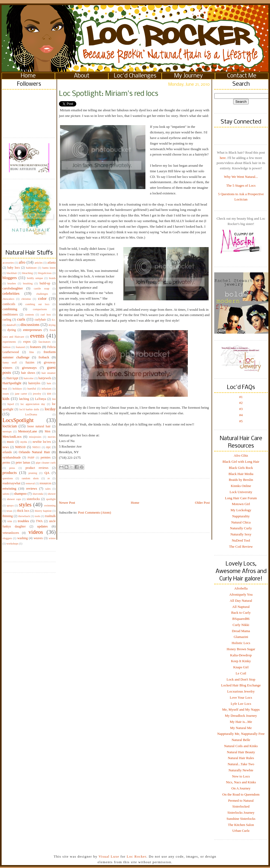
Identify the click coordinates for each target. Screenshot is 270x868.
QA (47, 473)
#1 (241, 397)
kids (6, 398)
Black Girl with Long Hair (241, 462)
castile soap (42, 288)
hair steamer (49, 373)
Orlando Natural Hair (34, 452)
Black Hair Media (241, 474)
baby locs (14, 268)
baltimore (31, 268)
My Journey (188, 76)
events (37, 336)
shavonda (38, 494)
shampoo (20, 494)
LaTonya (40, 399)
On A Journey (241, 788)
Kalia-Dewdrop (241, 655)
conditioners (10, 315)
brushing (28, 283)
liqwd (11, 404)
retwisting (9, 488)
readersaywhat (11, 483)
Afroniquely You (241, 594)
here (223, 158)
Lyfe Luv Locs (241, 704)
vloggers (7, 538)
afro (22, 262)
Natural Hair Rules (241, 758)
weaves (38, 538)
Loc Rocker (136, 856)
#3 (241, 409)
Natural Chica (241, 522)
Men (47, 431)
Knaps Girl (241, 667)
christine (26, 299)
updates (42, 526)
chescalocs (8, 299)
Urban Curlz (241, 831)
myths (24, 442)
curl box (46, 315)
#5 (241, 421)
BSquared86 (241, 619)
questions (8, 478)
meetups (7, 431)
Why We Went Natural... (241, 177)
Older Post (202, 503)
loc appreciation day (33, 404)
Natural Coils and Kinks (241, 746)
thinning (8, 516)
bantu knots (49, 268)
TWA (39, 521)
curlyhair (40, 320)
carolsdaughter (13, 288)
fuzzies (30, 363)
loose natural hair (39, 426)
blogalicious (45, 273)
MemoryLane (28, 431)
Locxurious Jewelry (241, 691)
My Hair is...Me (241, 722)
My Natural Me (241, 728)
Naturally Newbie (241, 770)
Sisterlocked (241, 806)
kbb (49, 394)
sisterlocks (33, 499)
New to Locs (241, 776)
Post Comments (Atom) (95, 512)
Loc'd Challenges (135, 76)
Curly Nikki (241, 625)
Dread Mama (241, 631)
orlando (7, 452)
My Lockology (241, 510)
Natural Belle (241, 740)
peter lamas (23, 463)
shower (52, 494)
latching (24, 399)
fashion (7, 347)
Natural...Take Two (241, 764)
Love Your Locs (241, 697)
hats (49, 383)
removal (30, 483)
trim (10, 521)
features (35, 347)
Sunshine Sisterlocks (241, 819)
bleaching (27, 273)
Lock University (241, 492)
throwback (24, 516)
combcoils (9, 304)
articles (39, 263)
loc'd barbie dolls (29, 409)
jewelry (37, 394)
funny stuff (10, 363)
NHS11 (36, 447)
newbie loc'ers (42, 442)
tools (37, 516)
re (49, 478)
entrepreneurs (32, 330)
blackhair (12, 273)
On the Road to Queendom (241, 794)
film (32, 352)
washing (23, 538)
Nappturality (241, 516)
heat (5, 389)
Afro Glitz (241, 455)
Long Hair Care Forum (241, 498)
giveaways (29, 368)
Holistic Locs (241, 643)
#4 (241, 415)
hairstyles (34, 383)
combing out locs (37, 304)
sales (48, 489)
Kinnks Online (241, 486)
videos (36, 532)
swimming (50, 505)
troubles (23, 521)
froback (44, 357)
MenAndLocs (12, 437)
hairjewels (45, 378)
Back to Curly (241, 613)
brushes (12, 283)
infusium (47, 389)
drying (52, 325)
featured (20, 347)
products (10, 472)
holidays (17, 389)
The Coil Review (241, 546)
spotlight (51, 499)
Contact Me (242, 76)
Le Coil (241, 673)
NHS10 (20, 447)
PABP (31, 458)
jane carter (21, 394)
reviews (31, 488)
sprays (10, 505)
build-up (45, 283)
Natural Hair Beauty (241, 752)
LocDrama (31, 414)
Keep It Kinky (241, 661)
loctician (10, 426)
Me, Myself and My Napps (241, 709)
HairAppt (12, 378)
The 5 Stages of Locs (241, 185)
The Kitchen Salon (241, 825)
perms (6, 463)
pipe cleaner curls (46, 463)
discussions (30, 324)
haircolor (29, 378)
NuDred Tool (241, 540)
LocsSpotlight (18, 420)
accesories (8, 263)
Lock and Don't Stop (241, 679)
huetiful (32, 389)
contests (29, 315)
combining (10, 309)
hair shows (28, 373)
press (12, 468)
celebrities (11, 293)
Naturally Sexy (241, 534)
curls (21, 319)
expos (27, 342)
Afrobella (241, 588)
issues (6, 394)
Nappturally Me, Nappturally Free (241, 734)
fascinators (44, 342)
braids (52, 278)
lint (54, 399)
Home (28, 76)
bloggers (10, 278)
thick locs (23, 511)
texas (9, 511)
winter (52, 538)
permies (45, 458)
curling (7, 320)
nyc (49, 447)
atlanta (52, 263)
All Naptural (241, 607)
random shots (30, 478)
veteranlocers (11, 533)
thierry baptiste (43, 511)
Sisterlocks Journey (241, 812)
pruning (33, 473)
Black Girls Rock (241, 468)
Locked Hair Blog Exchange (241, 685)
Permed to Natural (241, 801)
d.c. (54, 320)
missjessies (35, 437)
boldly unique (35, 278)
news (6, 447)
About (82, 76)
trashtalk (50, 516)
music (10, 442)
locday (50, 409)
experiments (9, 342)
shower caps (14, 499)
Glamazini (241, 637)
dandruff (11, 325)
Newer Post (67, 503)
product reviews (37, 468)
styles (25, 504)
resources (45, 483)
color (42, 298)
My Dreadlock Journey (241, 716)
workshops (12, 544)
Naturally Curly (241, 528)
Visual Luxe (108, 856)
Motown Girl (241, 504)
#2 (241, 403)
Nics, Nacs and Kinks (241, 782)
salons (6, 494)
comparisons (40, 309)
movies (52, 437)
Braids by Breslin (241, 480)
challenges (42, 294)
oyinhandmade (12, 458)
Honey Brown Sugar (241, 649)
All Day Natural (241, 601)
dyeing (11, 330)
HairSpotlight (12, 383)
